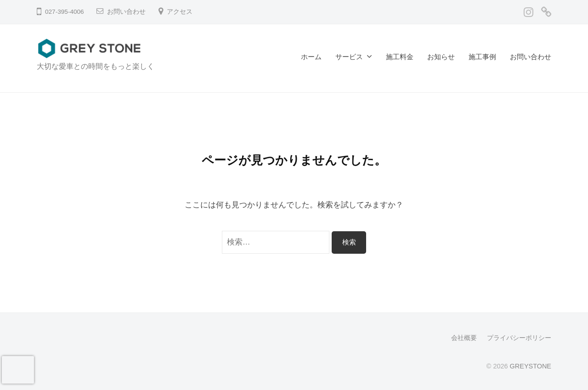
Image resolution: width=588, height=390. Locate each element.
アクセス (180, 12)
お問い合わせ (126, 12)
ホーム (311, 57)
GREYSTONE (531, 366)
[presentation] (18, 370)
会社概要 (464, 338)
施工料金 (400, 57)
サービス (349, 57)
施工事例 (482, 57)
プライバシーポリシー (519, 338)
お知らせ (441, 57)
